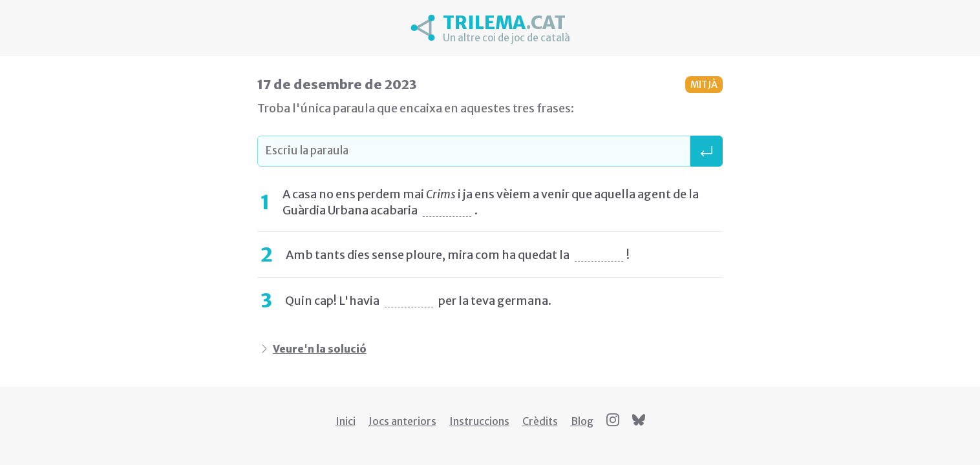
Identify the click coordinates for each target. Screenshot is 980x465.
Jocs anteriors (402, 421)
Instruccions (479, 421)
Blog (582, 421)
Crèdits (540, 421)
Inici (346, 421)
